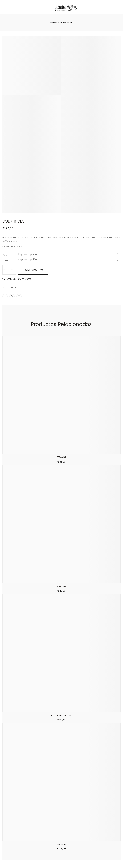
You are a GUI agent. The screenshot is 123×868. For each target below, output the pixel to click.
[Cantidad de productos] (8, 270)
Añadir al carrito (33, 270)
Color (5, 255)
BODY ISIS (61, 844)
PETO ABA (61, 457)
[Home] (54, 23)
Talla (5, 261)
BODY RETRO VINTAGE (61, 715)
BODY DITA (61, 586)
